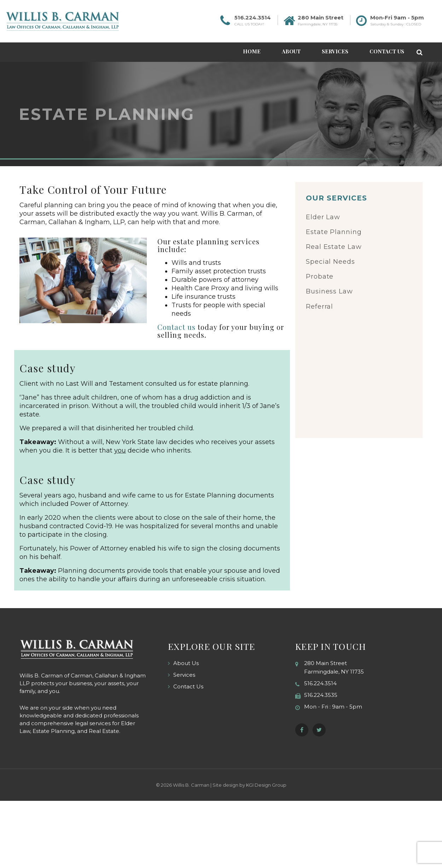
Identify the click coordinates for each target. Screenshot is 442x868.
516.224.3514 (253, 18)
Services (335, 51)
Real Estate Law (334, 247)
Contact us (176, 327)
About (291, 51)
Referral (319, 307)
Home (252, 51)
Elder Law (323, 217)
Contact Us (387, 51)
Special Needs (330, 262)
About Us (186, 663)
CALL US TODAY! (249, 24)
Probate (320, 276)
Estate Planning (334, 232)
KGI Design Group (266, 785)
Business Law (329, 291)
